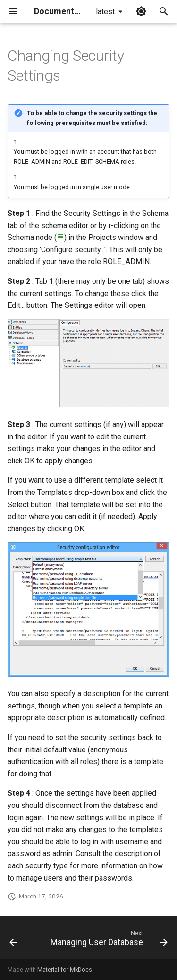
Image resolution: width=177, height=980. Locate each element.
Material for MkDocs (65, 969)
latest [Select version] (105, 12)
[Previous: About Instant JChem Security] (13, 940)
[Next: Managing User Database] (108, 940)
